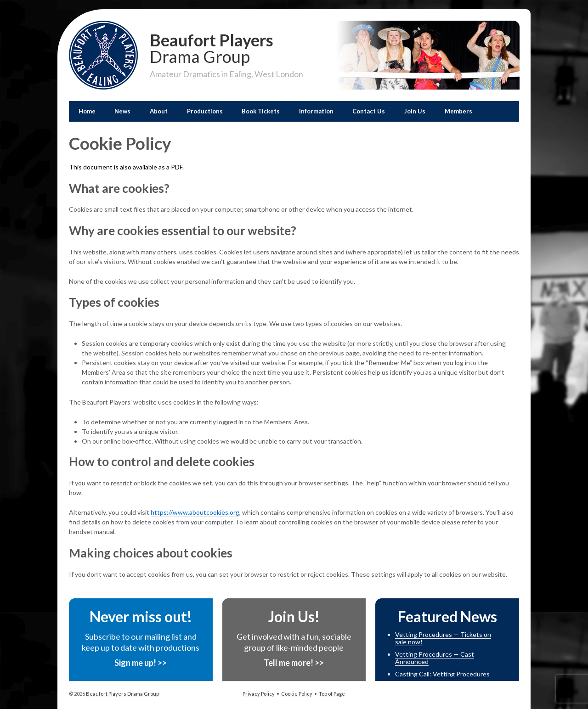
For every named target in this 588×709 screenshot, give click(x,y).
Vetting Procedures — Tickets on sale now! (443, 638)
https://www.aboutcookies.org (195, 512)
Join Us (415, 111)
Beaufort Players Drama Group (122, 694)
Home (87, 111)
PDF (177, 167)
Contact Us (369, 111)
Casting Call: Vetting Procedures (442, 674)
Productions (205, 111)
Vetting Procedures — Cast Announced (435, 658)
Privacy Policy (259, 694)
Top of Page (332, 694)
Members (458, 111)
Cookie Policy (297, 694)
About (159, 111)
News (122, 111)
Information (316, 111)
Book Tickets (261, 111)
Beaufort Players (226, 47)
